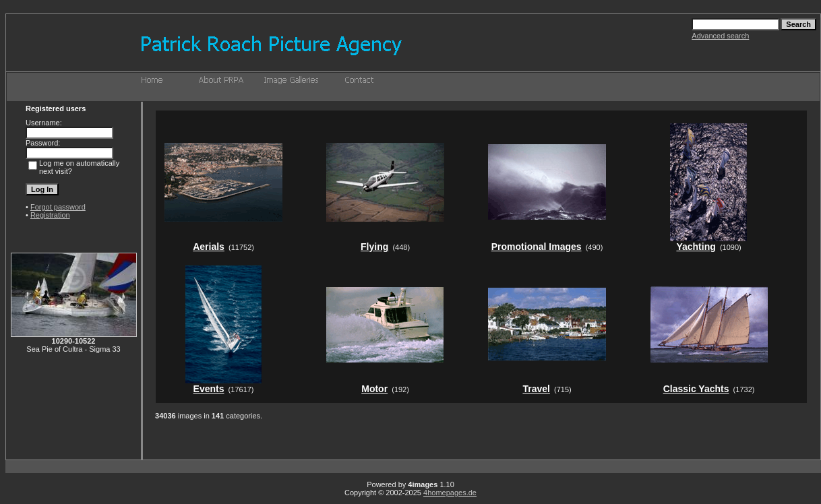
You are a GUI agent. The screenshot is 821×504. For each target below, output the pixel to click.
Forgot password (58, 207)
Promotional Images (537, 247)
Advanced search (720, 36)
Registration (50, 215)
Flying (374, 247)
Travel (536, 389)
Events (209, 389)
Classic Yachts (696, 389)
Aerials (209, 247)
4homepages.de (450, 493)
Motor (374, 389)
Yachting (696, 247)
